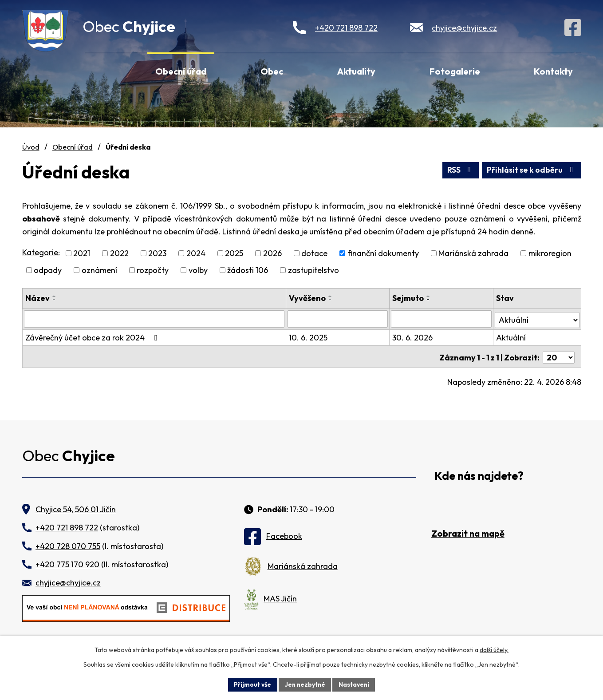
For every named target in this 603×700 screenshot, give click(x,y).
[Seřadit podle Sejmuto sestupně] (429, 300)
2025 (234, 253)
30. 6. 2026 (413, 337)
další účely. (494, 649)
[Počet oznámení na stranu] (559, 355)
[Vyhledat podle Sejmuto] (441, 319)
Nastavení (355, 684)
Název (37, 298)
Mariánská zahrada (473, 253)
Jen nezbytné (305, 684)
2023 (157, 253)
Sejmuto (408, 298)
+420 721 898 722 (346, 28)
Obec (272, 71)
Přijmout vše (251, 684)
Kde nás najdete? (479, 473)
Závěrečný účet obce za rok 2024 (93, 337)
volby (198, 270)
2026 (272, 253)
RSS (457, 170)
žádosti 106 (248, 270)
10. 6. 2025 (309, 337)
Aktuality (356, 71)
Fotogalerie (455, 71)
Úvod (97, 70)
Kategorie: (41, 252)
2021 (82, 253)
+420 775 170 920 (67, 562)
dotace (314, 253)
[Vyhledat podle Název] (155, 319)
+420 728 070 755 (68, 543)
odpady (48, 270)
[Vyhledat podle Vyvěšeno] (339, 319)
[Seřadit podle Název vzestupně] (55, 296)
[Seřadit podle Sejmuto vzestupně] (429, 296)
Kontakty (553, 71)
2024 (196, 253)
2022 (119, 253)
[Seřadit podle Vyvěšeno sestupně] (331, 300)
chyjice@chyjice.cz (464, 28)
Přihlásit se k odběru (530, 170)
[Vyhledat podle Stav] (537, 318)
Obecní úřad (181, 71)
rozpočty (153, 270)
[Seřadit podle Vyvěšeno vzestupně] (331, 296)
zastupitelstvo (313, 270)
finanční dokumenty (383, 253)
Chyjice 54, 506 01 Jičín (76, 507)
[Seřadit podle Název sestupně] (55, 300)
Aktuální (511, 337)
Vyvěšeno (308, 298)
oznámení (99, 270)
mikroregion (550, 253)
